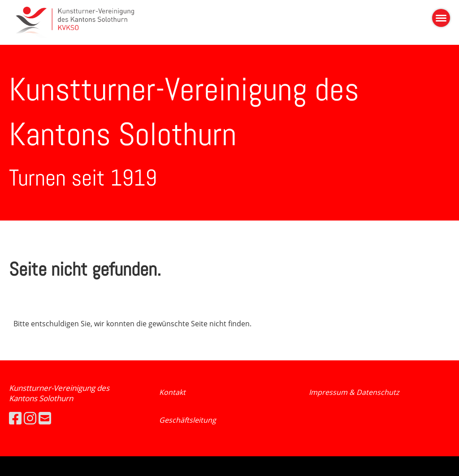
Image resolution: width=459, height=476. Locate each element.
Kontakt (172, 392)
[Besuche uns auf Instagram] (30, 418)
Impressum (329, 392)
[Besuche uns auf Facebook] (15, 418)
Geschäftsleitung (188, 420)
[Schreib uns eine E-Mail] (45, 418)
